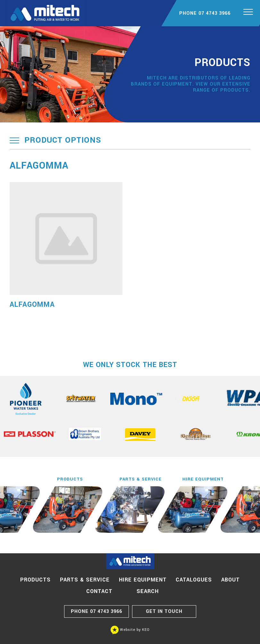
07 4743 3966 (96, 611)
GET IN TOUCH (164, 611)
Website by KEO (130, 630)
